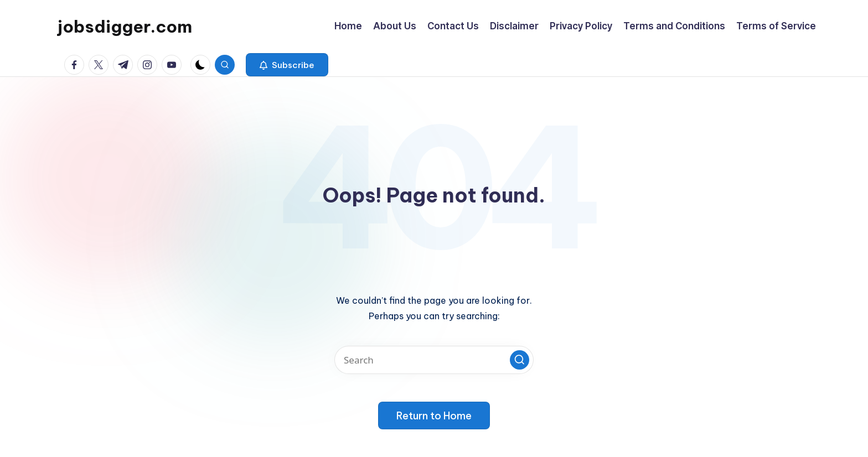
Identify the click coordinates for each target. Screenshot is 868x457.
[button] (287, 65)
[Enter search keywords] (434, 360)
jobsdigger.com (125, 27)
